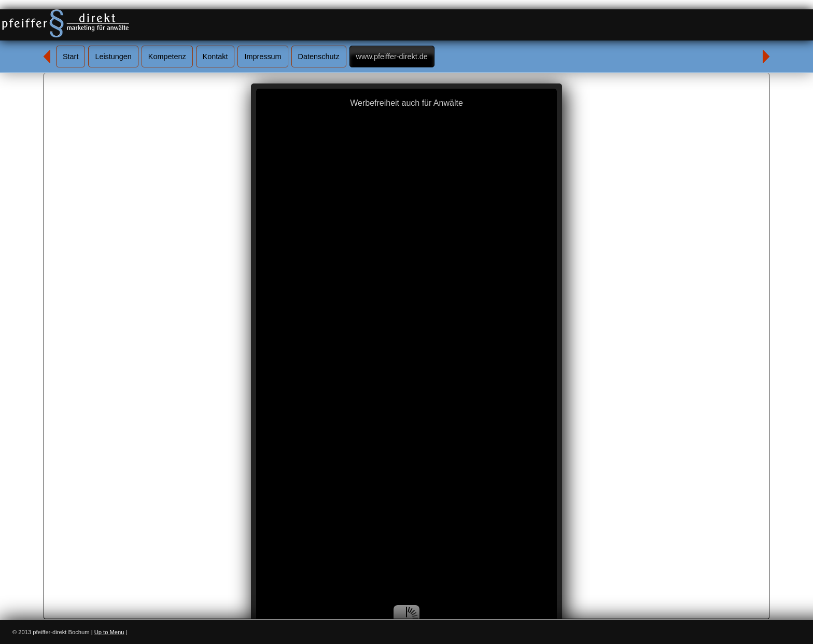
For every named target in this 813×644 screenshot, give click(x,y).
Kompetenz (167, 57)
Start (71, 57)
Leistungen (113, 57)
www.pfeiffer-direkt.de (392, 57)
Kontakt (215, 57)
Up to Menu (109, 632)
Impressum (263, 57)
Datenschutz (319, 57)
